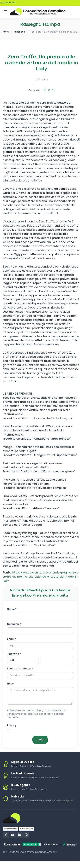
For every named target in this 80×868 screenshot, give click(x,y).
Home (5, 32)
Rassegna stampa (24, 32)
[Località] (40, 676)
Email (11, 639)
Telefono (14, 654)
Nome (12, 609)
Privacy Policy (11, 829)
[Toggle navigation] (5, 12)
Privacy (12, 726)
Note (10, 684)
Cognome (14, 624)
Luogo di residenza (20, 669)
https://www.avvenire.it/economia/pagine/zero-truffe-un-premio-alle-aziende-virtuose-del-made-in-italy (41, 577)
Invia (40, 740)
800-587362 (10, 3)
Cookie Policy (27, 829)
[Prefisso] (23, 661)
